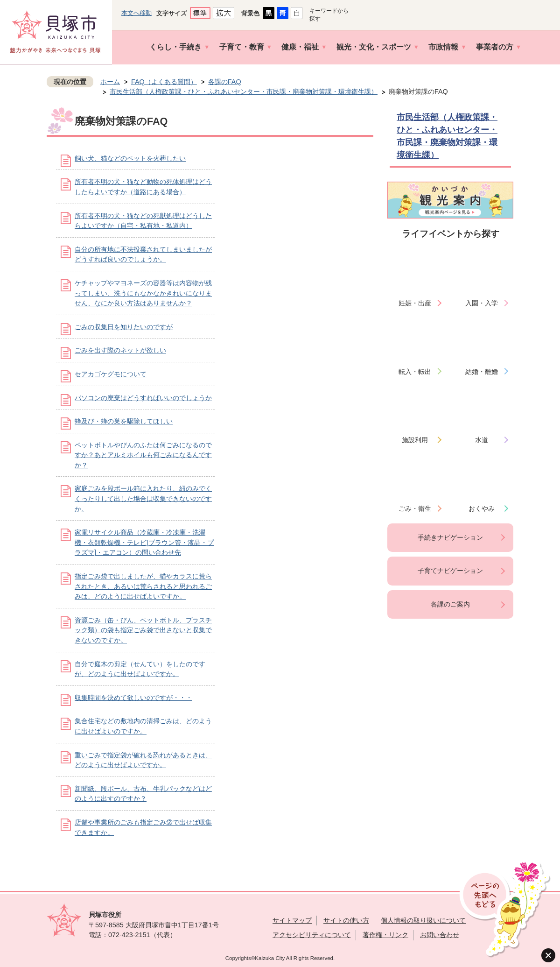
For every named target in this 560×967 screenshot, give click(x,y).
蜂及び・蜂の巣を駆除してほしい (124, 421)
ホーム (110, 82)
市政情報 (443, 47)
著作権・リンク (385, 935)
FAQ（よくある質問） (164, 82)
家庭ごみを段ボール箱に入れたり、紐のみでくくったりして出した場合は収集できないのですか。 (143, 498)
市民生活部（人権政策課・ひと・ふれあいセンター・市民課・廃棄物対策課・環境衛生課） (244, 92)
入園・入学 (482, 303)
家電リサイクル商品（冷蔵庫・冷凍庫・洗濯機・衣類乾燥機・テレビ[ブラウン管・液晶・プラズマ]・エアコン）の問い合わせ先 (144, 542)
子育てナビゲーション (450, 571)
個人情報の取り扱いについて (423, 920)
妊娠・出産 (415, 303)
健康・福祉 (300, 47)
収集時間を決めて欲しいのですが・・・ (133, 698)
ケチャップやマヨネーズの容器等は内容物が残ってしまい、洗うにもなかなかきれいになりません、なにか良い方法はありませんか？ (143, 293)
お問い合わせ (440, 935)
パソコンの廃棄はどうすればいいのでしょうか (143, 398)
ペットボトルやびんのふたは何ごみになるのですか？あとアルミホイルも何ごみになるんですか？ (143, 455)
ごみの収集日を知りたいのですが (124, 327)
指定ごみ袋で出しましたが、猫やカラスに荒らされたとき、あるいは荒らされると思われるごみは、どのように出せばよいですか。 (143, 586)
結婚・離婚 (482, 372)
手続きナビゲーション (450, 537)
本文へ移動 (136, 13)
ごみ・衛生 (415, 508)
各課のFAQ (225, 82)
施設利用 (415, 440)
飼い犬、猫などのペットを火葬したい (130, 158)
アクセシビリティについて (312, 935)
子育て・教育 (242, 47)
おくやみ (482, 508)
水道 (482, 440)
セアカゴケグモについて (111, 374)
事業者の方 (495, 47)
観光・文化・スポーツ (374, 47)
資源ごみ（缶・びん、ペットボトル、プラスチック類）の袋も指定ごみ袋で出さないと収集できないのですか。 (143, 630)
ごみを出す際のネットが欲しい (120, 350)
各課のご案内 (450, 604)
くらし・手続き (175, 47)
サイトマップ (292, 920)
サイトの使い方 (346, 920)
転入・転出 (415, 372)
